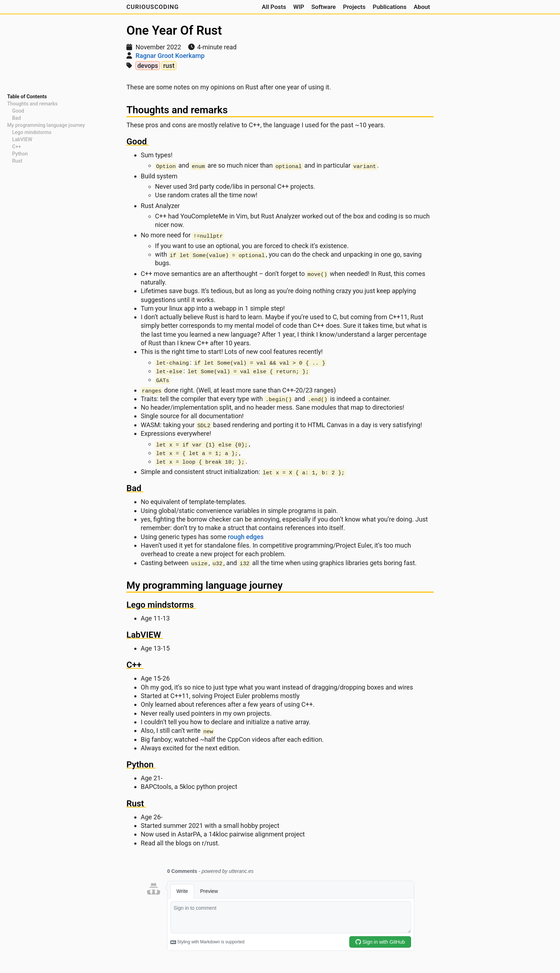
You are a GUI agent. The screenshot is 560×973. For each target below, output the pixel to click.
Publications (389, 7)
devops (147, 66)
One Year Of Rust (174, 31)
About (422, 7)
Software (324, 7)
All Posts (274, 7)
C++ (17, 147)
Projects (354, 7)
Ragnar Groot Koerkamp (170, 56)
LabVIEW (22, 139)
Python (20, 154)
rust (169, 66)
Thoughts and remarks (32, 104)
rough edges (246, 537)
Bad (16, 118)
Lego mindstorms (32, 132)
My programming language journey (46, 125)
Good (18, 111)
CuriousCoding (153, 7)
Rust (17, 161)
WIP (299, 7)
